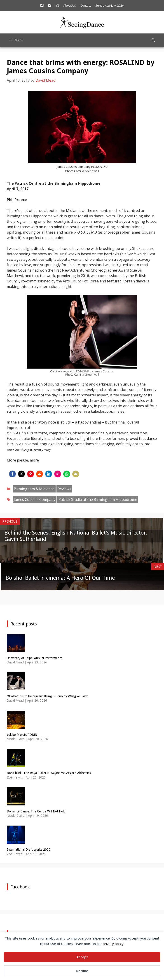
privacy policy (113, 944)
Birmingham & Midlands (34, 489)
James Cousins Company (35, 499)
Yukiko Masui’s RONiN (22, 735)
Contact (86, 5)
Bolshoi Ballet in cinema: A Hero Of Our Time (60, 578)
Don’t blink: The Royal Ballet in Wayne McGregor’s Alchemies (49, 773)
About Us (70, 5)
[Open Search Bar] (153, 40)
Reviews (64, 489)
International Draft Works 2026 (29, 850)
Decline (82, 971)
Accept (82, 957)
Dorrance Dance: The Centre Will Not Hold (36, 811)
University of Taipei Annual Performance (35, 658)
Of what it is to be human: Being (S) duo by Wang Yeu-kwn (48, 696)
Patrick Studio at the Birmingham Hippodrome (98, 499)
